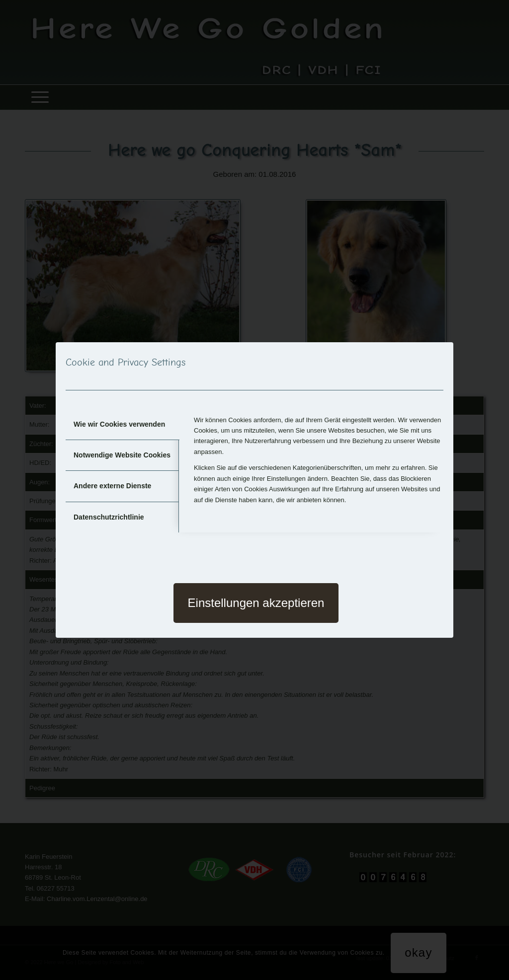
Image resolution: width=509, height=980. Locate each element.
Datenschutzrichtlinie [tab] (109, 517)
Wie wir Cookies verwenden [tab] (119, 424)
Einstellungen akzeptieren (256, 603)
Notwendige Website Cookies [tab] (122, 455)
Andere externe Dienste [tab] (112, 486)
